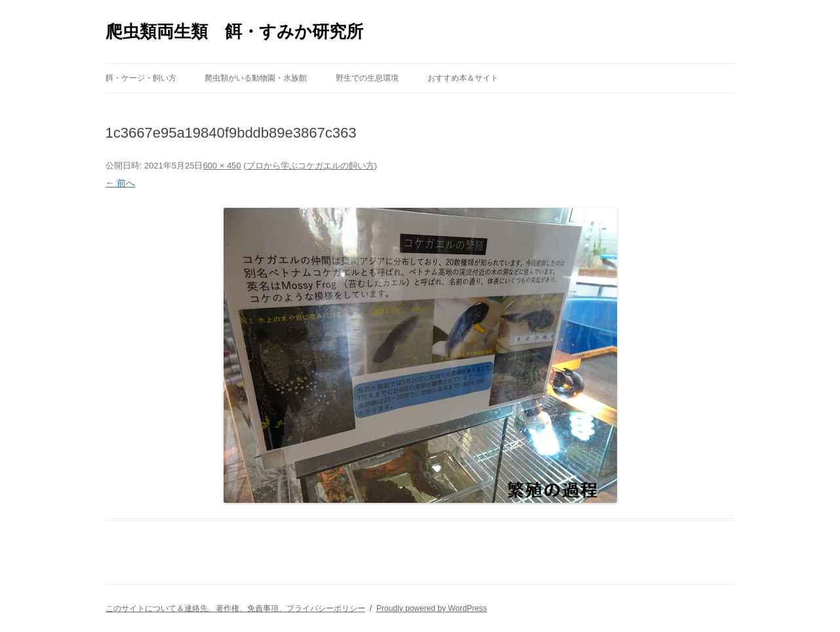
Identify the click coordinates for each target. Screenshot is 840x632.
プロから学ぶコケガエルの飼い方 (310, 166)
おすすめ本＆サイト (463, 78)
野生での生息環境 (367, 78)
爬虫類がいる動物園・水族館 (256, 78)
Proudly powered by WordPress (432, 608)
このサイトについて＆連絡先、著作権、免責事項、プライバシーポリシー (235, 608)
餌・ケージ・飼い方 (141, 78)
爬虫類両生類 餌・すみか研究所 (234, 31)
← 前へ (121, 183)
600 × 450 (222, 166)
